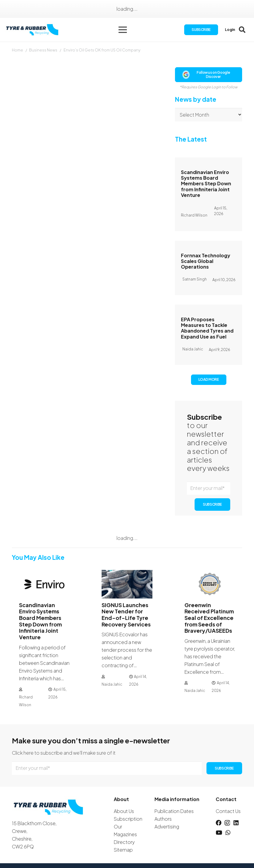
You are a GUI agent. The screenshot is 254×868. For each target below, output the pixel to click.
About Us (124, 811)
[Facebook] (218, 823)
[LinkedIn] (236, 823)
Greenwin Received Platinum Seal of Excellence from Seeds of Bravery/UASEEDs (209, 618)
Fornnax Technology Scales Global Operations (206, 261)
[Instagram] (227, 823)
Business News (43, 50)
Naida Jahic (112, 684)
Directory (124, 842)
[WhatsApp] (228, 832)
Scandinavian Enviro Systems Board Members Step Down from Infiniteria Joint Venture (206, 184)
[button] (123, 30)
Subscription (128, 819)
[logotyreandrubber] (33, 30)
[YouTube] (219, 832)
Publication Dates (174, 811)
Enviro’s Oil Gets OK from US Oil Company (102, 50)
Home (18, 50)
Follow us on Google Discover (206, 75)
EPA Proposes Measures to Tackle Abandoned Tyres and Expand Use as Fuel (207, 328)
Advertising (167, 827)
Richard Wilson (26, 701)
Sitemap (123, 850)
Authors (163, 819)
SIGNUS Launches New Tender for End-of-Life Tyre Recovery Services (126, 615)
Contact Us (228, 811)
